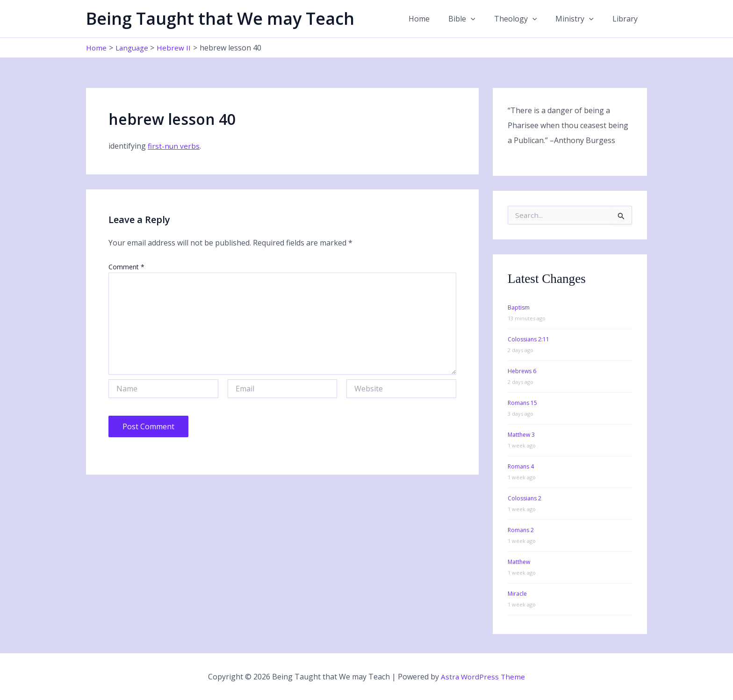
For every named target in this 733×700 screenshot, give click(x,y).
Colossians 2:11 (528, 339)
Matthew (519, 562)
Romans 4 (521, 466)
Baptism (519, 307)
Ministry (580, 19)
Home (436, 19)
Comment (126, 267)
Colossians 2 (525, 498)
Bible (475, 19)
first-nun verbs (174, 146)
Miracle (517, 594)
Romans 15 (522, 403)
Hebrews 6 (522, 371)
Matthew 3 (521, 435)
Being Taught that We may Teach (220, 18)
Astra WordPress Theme (483, 677)
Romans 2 (521, 530)
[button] (484, 19)
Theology (525, 19)
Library (627, 19)
